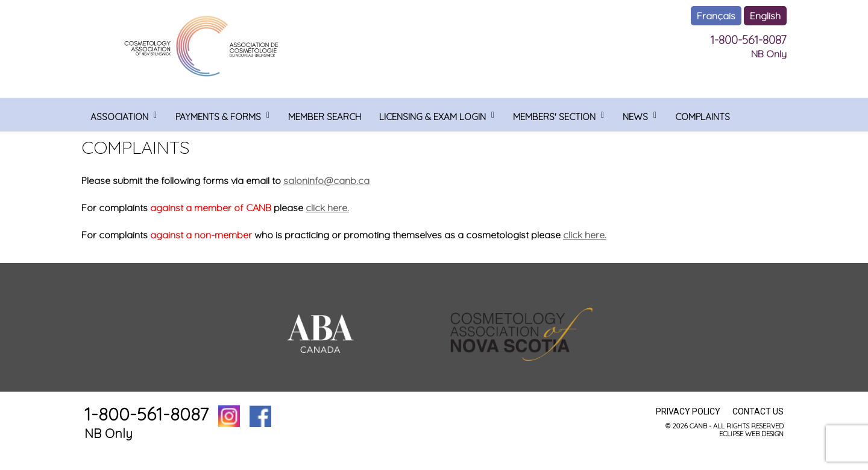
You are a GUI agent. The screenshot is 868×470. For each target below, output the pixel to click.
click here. (327, 208)
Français (716, 16)
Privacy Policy (688, 411)
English (765, 16)
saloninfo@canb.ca (326, 180)
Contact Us (758, 411)
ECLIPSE (731, 434)
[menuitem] (124, 115)
